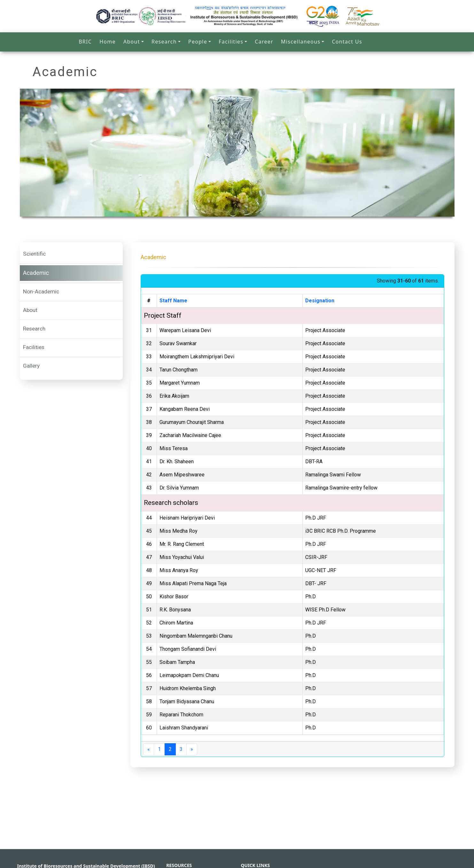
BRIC (85, 42)
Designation (320, 301)
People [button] (198, 42)
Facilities (34, 347)
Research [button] (164, 42)
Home (108, 42)
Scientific (34, 254)
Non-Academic (41, 291)
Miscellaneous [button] (301, 42)
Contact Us (347, 42)
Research (34, 329)
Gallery (31, 366)
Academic (36, 273)
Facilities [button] (231, 42)
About (30, 310)
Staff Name (173, 301)
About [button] (132, 42)
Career (264, 42)
